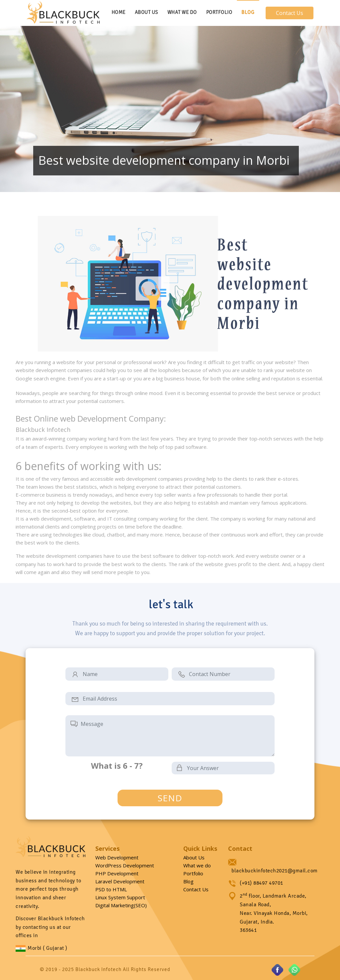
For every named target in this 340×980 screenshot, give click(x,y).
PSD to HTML (111, 889)
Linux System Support (120, 897)
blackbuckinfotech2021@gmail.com (275, 871)
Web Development (117, 857)
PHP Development (117, 873)
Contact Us (290, 13)
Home (119, 12)
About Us (146, 12)
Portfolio (219, 12)
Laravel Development (120, 881)
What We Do (182, 12)
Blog (248, 12)
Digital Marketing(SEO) (121, 905)
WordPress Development (125, 865)
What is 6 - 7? (117, 766)
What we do (197, 865)
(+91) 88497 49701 (261, 883)
